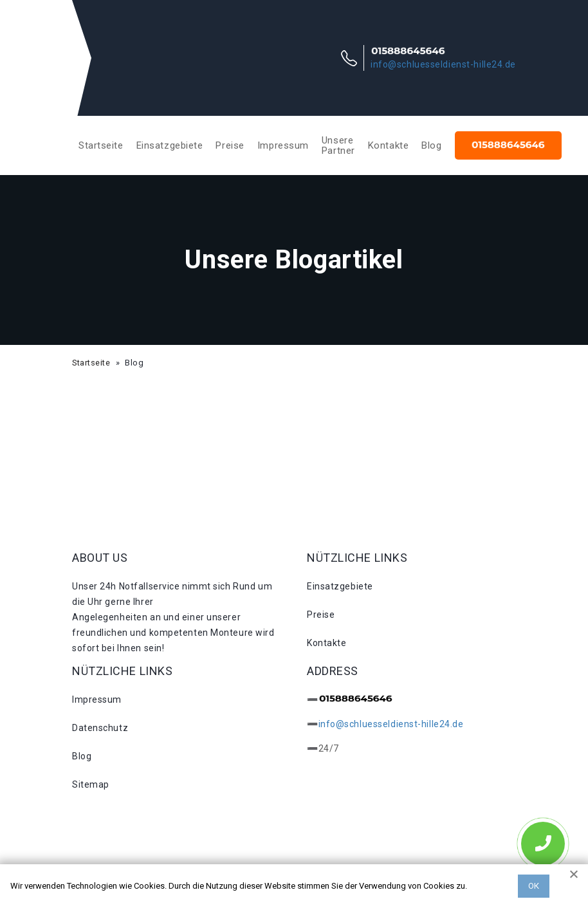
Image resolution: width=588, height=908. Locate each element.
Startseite (101, 145)
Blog (431, 145)
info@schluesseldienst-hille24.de (443, 64)
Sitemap (91, 784)
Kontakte (388, 145)
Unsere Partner (338, 145)
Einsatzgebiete (170, 145)
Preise (230, 145)
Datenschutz (100, 728)
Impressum (283, 145)
